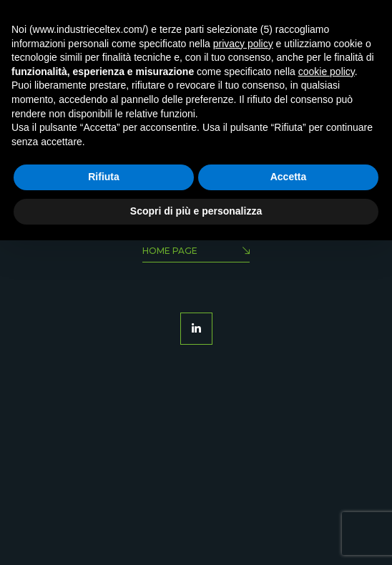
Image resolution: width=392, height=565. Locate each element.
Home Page (196, 252)
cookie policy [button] (327, 72)
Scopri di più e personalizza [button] (196, 211)
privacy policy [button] (243, 44)
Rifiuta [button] (104, 177)
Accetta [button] (289, 177)
